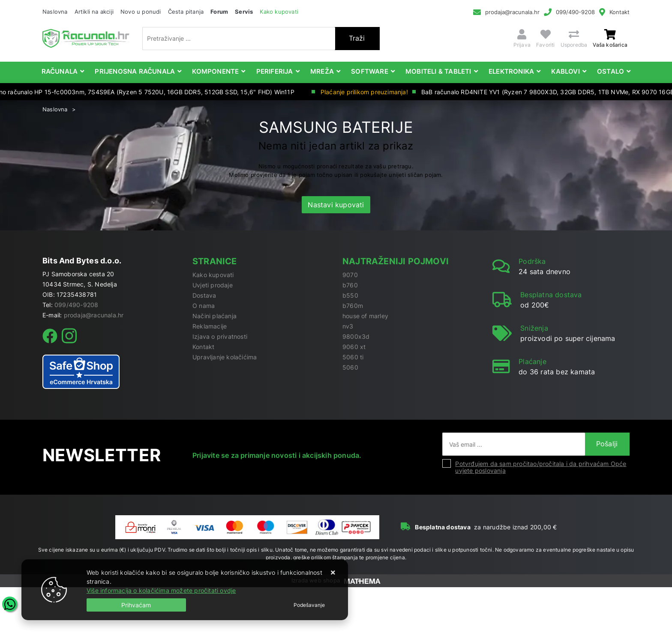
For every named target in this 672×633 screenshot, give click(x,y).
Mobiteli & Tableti (438, 71)
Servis (244, 12)
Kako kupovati (279, 12)
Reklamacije (210, 326)
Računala (60, 71)
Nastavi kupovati (336, 205)
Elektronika (511, 71)
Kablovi (565, 71)
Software (370, 71)
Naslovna (55, 12)
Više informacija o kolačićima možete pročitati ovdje (161, 590)
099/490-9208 (575, 12)
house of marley (365, 316)
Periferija (275, 71)
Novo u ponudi (141, 12)
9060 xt (354, 347)
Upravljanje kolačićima (225, 357)
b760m (353, 306)
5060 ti (353, 357)
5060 (350, 367)
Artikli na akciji (94, 12)
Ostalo (610, 71)
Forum (219, 12)
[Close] (136, 605)
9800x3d (356, 336)
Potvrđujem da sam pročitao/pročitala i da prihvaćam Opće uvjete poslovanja (541, 467)
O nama (204, 306)
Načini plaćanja (214, 316)
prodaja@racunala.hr (512, 12)
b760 (350, 285)
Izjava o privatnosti (220, 336)
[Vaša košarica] (610, 34)
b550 (350, 295)
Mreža (322, 71)
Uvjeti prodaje (213, 285)
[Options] (309, 605)
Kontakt (619, 12)
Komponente (215, 71)
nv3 (348, 326)
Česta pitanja (186, 12)
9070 (350, 275)
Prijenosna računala (135, 71)
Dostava (204, 295)
